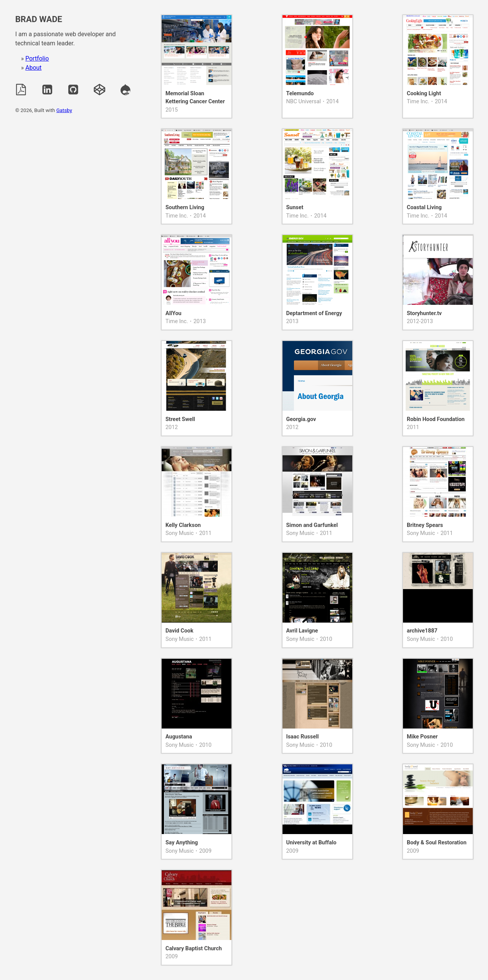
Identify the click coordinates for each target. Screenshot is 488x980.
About (33, 68)
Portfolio (37, 58)
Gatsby (64, 110)
